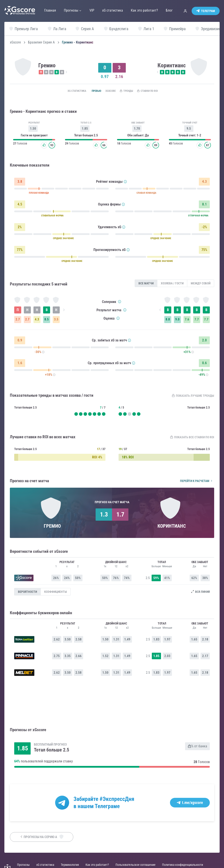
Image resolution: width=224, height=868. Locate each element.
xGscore (15, 42)
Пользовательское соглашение (136, 865)
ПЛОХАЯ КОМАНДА (39, 194)
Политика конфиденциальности (183, 865)
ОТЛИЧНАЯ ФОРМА (198, 217)
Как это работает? (97, 865)
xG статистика (68, 91)
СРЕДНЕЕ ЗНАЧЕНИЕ (63, 239)
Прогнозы (23, 865)
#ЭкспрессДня (117, 799)
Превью (90, 91)
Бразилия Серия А (41, 42)
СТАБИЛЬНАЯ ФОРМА (52, 217)
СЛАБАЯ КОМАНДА (146, 194)
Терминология (70, 865)
